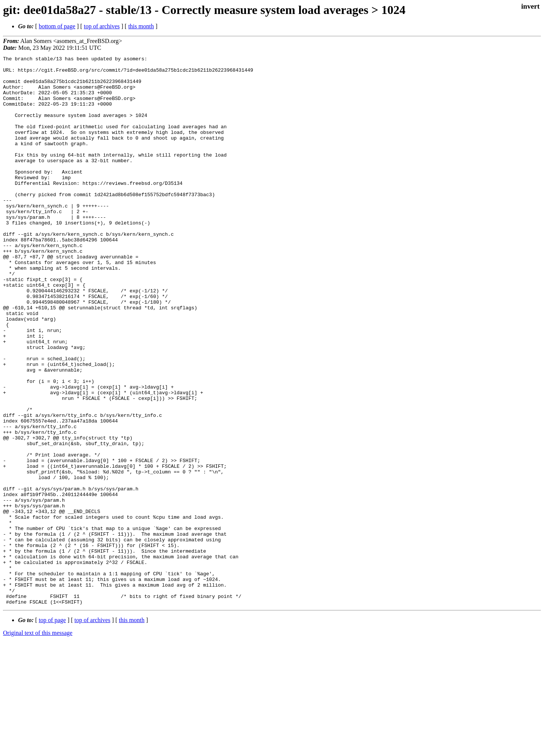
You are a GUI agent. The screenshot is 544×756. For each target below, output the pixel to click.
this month (141, 26)
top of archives (102, 26)
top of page (52, 730)
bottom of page (57, 26)
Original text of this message (38, 743)
